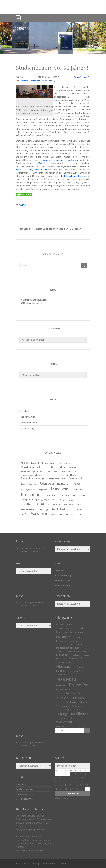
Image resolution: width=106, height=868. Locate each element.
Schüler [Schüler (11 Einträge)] (82, 495)
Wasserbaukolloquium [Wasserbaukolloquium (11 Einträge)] (59, 514)
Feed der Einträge (28, 417)
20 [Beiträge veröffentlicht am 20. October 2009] (61, 785)
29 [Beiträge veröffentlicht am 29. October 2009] (71, 789)
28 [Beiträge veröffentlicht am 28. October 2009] (66, 789)
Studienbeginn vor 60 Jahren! (52, 68)
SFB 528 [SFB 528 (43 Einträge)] (78, 698)
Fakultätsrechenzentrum (71, 176)
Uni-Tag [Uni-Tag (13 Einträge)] (24, 514)
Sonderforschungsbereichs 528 (32, 169)
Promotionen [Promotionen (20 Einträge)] (51, 495)
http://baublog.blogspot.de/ (30, 830)
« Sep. (57, 798)
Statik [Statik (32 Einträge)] (83, 702)
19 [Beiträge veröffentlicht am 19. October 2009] (56, 785)
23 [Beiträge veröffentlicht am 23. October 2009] (76, 785)
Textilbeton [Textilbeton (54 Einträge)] (79, 714)
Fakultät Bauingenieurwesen (33, 300)
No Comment (81, 77)
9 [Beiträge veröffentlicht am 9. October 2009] (76, 778)
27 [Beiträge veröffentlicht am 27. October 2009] (61, 789)
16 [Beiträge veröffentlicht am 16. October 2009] (76, 781)
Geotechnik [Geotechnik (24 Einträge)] (76, 658)
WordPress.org (27, 428)
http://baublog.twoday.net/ (29, 850)
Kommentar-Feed (28, 422)
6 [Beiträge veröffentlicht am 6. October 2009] (61, 778)
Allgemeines (24, 80)
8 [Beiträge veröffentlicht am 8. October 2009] (71, 778)
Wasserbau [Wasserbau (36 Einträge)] (39, 514)
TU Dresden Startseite (30, 303)
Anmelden (24, 411)
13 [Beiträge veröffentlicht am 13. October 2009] (61, 781)
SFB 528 (40, 80)
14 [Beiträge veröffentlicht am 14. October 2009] (66, 781)
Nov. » (65, 798)
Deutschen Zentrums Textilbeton (59, 160)
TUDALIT (40, 163)
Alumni (33, 80)
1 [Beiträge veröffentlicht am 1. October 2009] (71, 774)
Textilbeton (49, 80)
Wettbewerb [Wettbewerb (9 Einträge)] (76, 514)
